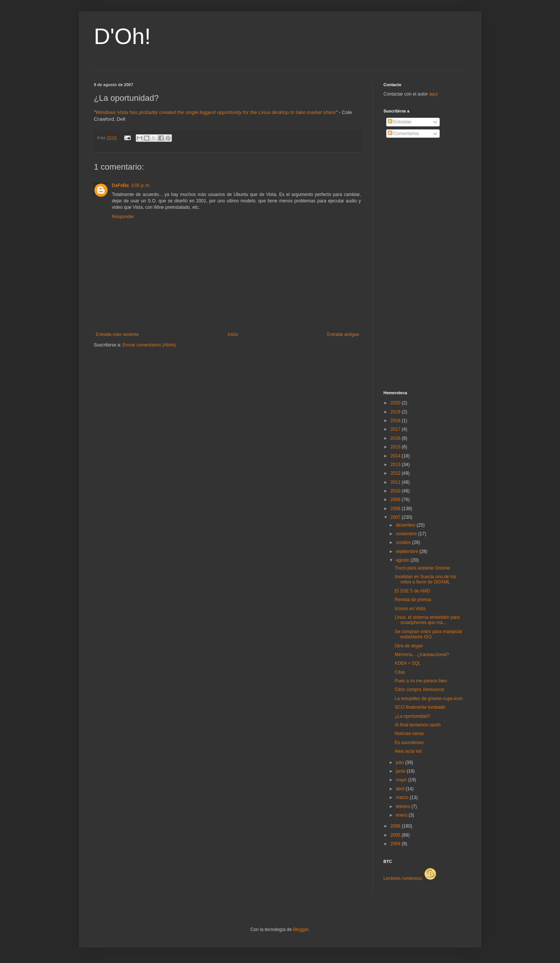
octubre (404, 542)
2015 (396, 447)
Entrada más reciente (117, 334)
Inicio (233, 334)
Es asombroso (409, 743)
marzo (403, 797)
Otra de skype (409, 646)
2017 (396, 429)
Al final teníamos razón (417, 725)
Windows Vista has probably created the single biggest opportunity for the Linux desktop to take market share (216, 112)
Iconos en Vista (410, 609)
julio (400, 763)
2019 (396, 412)
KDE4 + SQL (407, 663)
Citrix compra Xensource (419, 690)
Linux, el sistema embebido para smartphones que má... (427, 620)
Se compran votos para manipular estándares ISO (428, 634)
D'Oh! (123, 36)
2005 (396, 835)
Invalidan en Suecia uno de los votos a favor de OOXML (425, 579)
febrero (403, 807)
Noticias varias (409, 734)
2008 (396, 509)
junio (401, 771)
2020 (396, 403)
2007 (396, 517)
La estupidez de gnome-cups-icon (428, 699)
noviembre (407, 534)
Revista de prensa (413, 600)
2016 (396, 438)
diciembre (406, 525)
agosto (403, 560)
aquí (433, 94)
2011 (396, 482)
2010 (396, 491)
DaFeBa (121, 185)
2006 (396, 826)
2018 (396, 421)
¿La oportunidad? (412, 716)
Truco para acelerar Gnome (422, 568)
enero (402, 815)
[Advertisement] (414, 264)
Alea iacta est (408, 751)
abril (401, 789)
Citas (400, 672)
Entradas (400, 122)
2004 (396, 844)
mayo (402, 780)
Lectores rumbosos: (410, 878)
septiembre (407, 551)
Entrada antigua (343, 334)
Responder (123, 217)
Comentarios (403, 134)
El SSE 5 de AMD (412, 591)
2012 (396, 473)
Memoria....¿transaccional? (422, 655)
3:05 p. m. (141, 185)
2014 (396, 456)
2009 (396, 500)
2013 (396, 465)
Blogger (301, 930)
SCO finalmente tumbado (420, 707)
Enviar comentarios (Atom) (149, 345)
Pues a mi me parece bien (421, 681)
